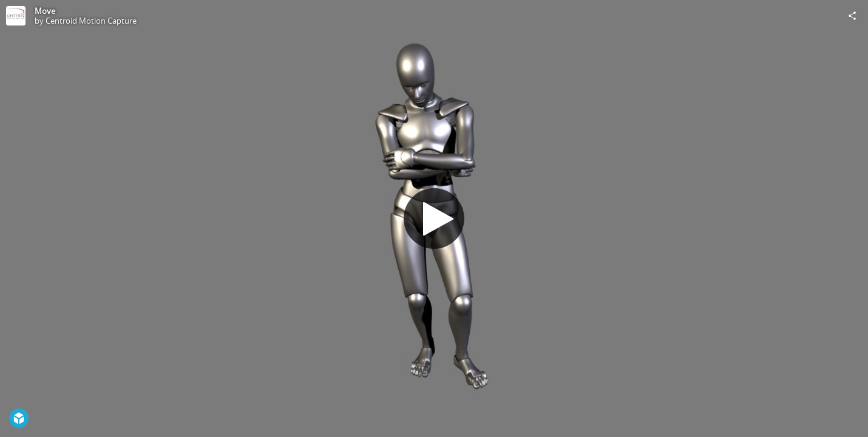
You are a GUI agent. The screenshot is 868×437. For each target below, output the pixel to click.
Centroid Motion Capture (91, 21)
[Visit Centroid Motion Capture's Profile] (16, 16)
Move (45, 11)
